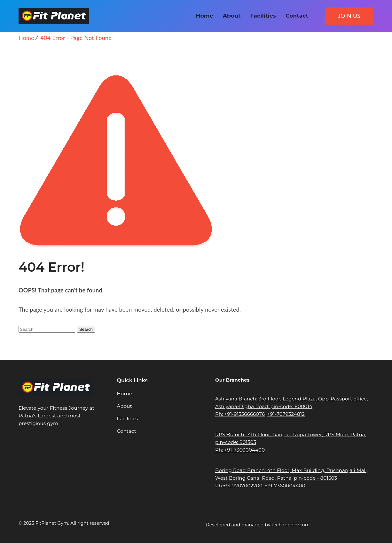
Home (205, 16)
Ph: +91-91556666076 (240, 414)
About (232, 16)
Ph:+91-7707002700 (239, 486)
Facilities (263, 16)
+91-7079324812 (286, 414)
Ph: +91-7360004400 (240, 450)
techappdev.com (290, 525)
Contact (297, 16)
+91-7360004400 (285, 486)
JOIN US (349, 16)
